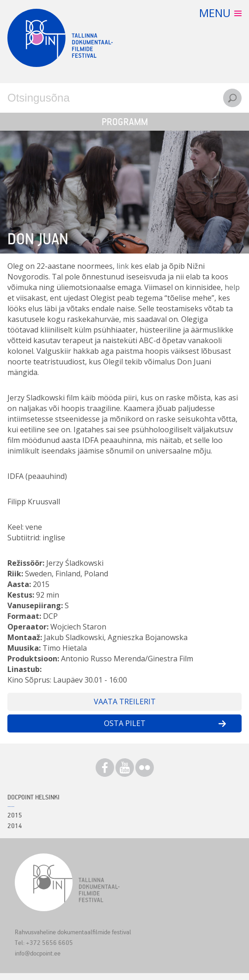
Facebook (105, 768)
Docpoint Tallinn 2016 (60, 38)
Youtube (125, 768)
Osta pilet (125, 723)
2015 (15, 815)
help (232, 287)
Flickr (145, 768)
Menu (215, 13)
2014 (15, 826)
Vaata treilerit (125, 702)
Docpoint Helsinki (33, 797)
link (123, 266)
